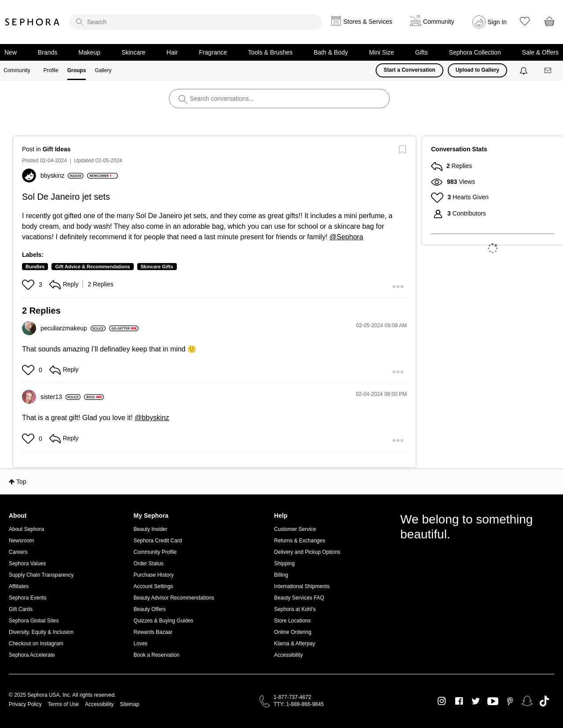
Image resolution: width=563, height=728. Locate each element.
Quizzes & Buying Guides (164, 621)
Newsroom (21, 541)
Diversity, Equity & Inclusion (41, 632)
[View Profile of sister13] (60, 397)
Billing (281, 575)
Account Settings (154, 586)
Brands (48, 52)
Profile (51, 70)
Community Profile (155, 552)
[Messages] (548, 71)
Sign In (497, 22)
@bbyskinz (152, 418)
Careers (18, 552)
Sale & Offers (540, 52)
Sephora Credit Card (158, 541)
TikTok (544, 701)
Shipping (284, 563)
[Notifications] (525, 70)
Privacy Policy (25, 704)
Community (17, 70)
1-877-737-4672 (292, 697)
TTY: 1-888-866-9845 (299, 704)
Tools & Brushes (270, 52)
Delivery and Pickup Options (307, 552)
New (11, 52)
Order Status (149, 563)
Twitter (476, 701)
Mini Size (382, 52)
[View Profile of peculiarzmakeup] (73, 328)
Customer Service (295, 529)
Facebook (459, 701)
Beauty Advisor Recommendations (174, 598)
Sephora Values (27, 563)
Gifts (422, 52)
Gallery (103, 70)
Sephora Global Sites (34, 621)
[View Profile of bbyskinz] (62, 176)
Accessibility (288, 655)
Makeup (89, 52)
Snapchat (527, 701)
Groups (77, 70)
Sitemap (129, 704)
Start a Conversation (409, 70)
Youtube (493, 702)
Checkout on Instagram (36, 644)
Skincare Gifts (157, 267)
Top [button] (21, 482)
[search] (196, 22)
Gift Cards (21, 609)
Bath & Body (331, 52)
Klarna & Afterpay (294, 644)
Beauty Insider (151, 529)
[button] (29, 285)
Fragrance (213, 52)
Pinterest (510, 701)
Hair (172, 52)
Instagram (442, 701)
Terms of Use (64, 704)
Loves (141, 644)
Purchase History (154, 575)
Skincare (133, 52)
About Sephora (26, 529)
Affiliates (19, 586)
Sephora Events (27, 598)
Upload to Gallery (477, 70)
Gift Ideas (57, 149)
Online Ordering (293, 632)
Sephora (33, 22)
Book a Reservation (157, 655)
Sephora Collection (475, 52)
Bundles (35, 267)
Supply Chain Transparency (41, 575)
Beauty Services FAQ (299, 598)
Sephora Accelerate (32, 655)
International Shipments (302, 586)
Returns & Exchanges (300, 541)
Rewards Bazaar (153, 632)
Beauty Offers (150, 609)
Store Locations (292, 621)
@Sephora (346, 237)
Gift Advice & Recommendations (92, 267)
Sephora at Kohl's (295, 609)
